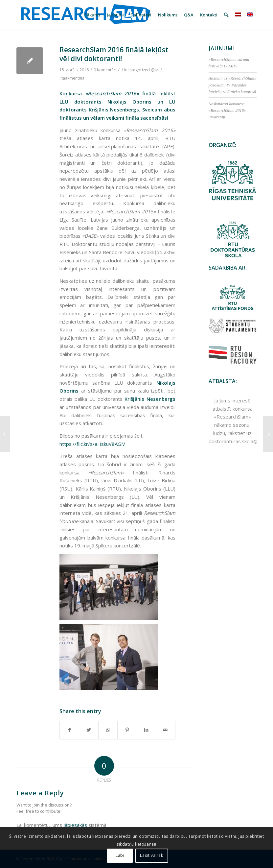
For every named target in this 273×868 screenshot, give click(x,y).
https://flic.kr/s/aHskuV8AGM (92, 444)
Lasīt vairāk (151, 855)
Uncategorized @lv (140, 70)
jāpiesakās (75, 825)
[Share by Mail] (165, 730)
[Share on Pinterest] (127, 730)
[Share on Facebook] (69, 730)
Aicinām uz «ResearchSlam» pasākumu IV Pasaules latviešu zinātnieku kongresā (232, 85)
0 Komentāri (105, 70)
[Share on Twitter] (89, 730)
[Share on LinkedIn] (146, 730)
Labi (120, 855)
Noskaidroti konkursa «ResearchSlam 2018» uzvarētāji (227, 110)
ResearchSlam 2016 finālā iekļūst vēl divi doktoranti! (114, 54)
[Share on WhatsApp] (108, 730)
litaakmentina (72, 78)
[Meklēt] (226, 15)
